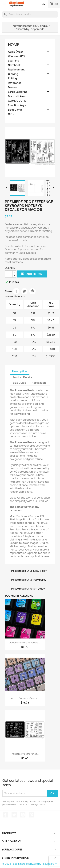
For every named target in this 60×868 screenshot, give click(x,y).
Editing (12, 78)
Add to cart (32, 274)
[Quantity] (9, 274)
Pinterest (32, 291)
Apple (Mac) (15, 52)
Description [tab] (20, 371)
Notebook (14, 65)
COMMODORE (17, 101)
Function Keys (17, 105)
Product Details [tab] (22, 377)
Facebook (5, 815)
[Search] (30, 14)
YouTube (23, 815)
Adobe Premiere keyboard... (25, 643)
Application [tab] (39, 383)
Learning (14, 61)
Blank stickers (17, 96)
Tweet (24, 291)
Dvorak (12, 87)
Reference (15, 83)
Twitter (14, 815)
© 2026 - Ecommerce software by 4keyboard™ (30, 864)
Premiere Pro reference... (25, 754)
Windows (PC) (17, 56)
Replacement (16, 70)
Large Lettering (18, 92)
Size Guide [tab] (19, 383)
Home (14, 45)
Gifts (11, 114)
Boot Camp (15, 110)
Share (16, 291)
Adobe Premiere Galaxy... (25, 698)
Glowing (13, 74)
